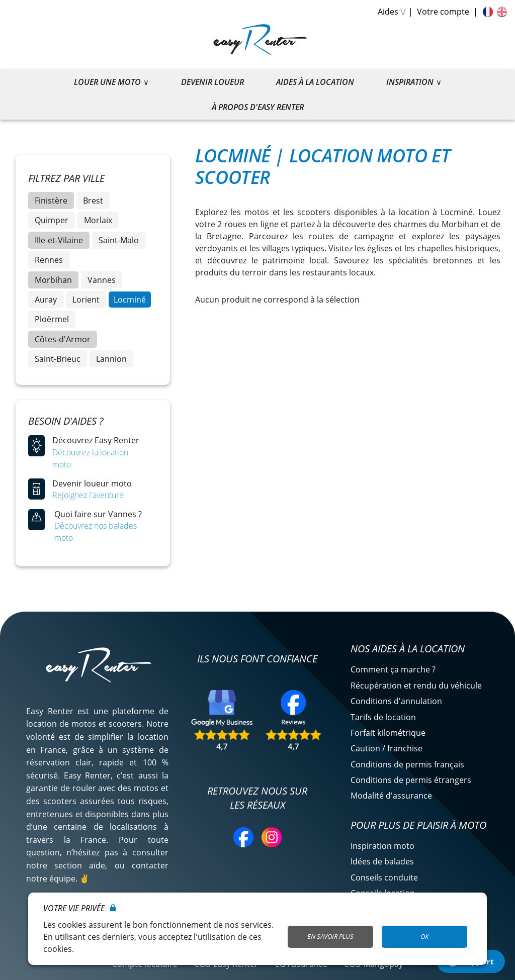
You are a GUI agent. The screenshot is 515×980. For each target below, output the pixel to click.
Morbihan (53, 280)
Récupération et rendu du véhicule (416, 685)
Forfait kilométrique (388, 733)
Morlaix (98, 220)
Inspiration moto (382, 846)
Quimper (52, 220)
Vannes (102, 280)
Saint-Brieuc (58, 359)
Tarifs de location (383, 717)
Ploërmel (52, 319)
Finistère (51, 201)
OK (424, 936)
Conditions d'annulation (396, 701)
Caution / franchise (387, 748)
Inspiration (410, 82)
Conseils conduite (384, 877)
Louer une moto (107, 82)
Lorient (86, 300)
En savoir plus (330, 936)
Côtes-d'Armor (63, 339)
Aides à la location (315, 82)
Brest (93, 201)
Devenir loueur (212, 82)
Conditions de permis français (407, 764)
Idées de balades (382, 861)
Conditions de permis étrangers (411, 780)
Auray (46, 300)
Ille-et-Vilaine (59, 240)
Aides (388, 12)
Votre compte (443, 12)
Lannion (111, 359)
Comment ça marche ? (393, 669)
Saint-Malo (119, 240)
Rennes (49, 260)
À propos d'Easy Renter (258, 107)
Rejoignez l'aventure (88, 495)
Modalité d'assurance (391, 796)
